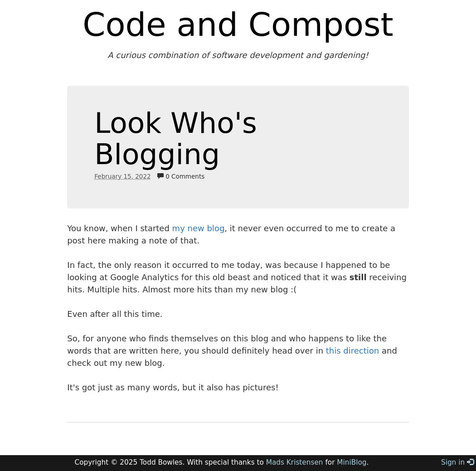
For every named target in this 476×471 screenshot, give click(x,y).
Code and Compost (238, 24)
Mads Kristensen (295, 462)
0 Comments (181, 176)
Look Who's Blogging (176, 139)
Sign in (457, 462)
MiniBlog (352, 462)
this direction (352, 351)
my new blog (199, 228)
